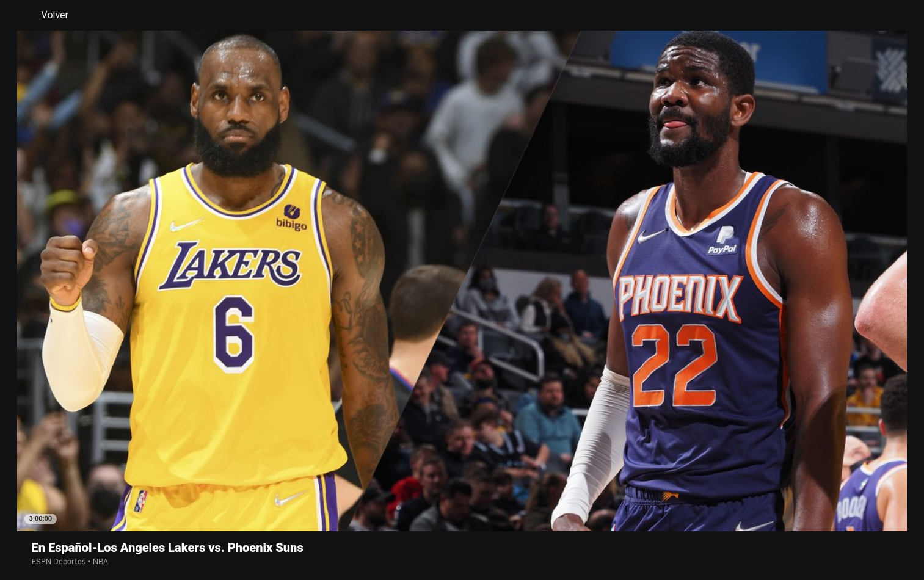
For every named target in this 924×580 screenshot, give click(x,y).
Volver (48, 15)
